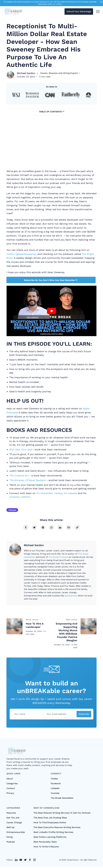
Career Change (14, 824)
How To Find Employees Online (50, 824)
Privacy (10, 794)
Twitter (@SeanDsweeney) (22, 254)
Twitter (58, 493)
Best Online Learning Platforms (50, 838)
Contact (11, 790)
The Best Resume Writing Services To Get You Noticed (62, 814)
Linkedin (55, 790)
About (10, 780)
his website (70, 493)
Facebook (56, 785)
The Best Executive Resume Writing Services (57, 829)
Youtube (55, 794)
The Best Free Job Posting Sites (50, 819)
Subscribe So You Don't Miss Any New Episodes (51, 280)
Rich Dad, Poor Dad (21, 449)
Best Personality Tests (45, 843)
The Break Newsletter (62, 799)
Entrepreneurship (16, 833)
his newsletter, (45, 493)
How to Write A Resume (46, 848)
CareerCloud (72, 861)
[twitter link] (16, 861)
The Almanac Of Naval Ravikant (28, 480)
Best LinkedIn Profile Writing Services (53, 833)
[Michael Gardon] (10, 75)
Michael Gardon (26, 73)
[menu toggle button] (98, 12)
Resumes (11, 814)
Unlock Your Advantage (79, 12)
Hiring (10, 838)
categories (12, 785)
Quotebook (71, 595)
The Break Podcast (58, 557)
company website (20, 497)
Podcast (12, 510)
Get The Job (13, 819)
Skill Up (10, 829)
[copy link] (77, 527)
